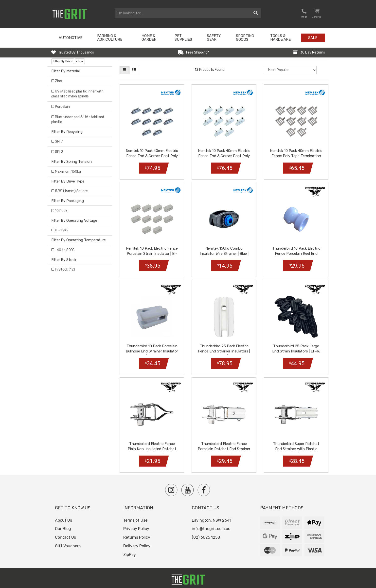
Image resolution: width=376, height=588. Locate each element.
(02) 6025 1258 (206, 527)
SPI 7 (59, 141)
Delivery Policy (137, 536)
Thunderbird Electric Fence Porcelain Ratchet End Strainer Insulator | (224, 438)
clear (80, 61)
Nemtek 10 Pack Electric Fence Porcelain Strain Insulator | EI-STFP (152, 248)
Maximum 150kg (68, 172)
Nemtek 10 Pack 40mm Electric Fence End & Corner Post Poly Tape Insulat (152, 153)
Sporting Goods (245, 38)
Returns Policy (137, 527)
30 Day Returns (313, 52)
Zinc (58, 81)
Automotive (71, 38)
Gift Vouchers (68, 536)
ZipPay (130, 544)
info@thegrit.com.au (211, 518)
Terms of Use (135, 510)
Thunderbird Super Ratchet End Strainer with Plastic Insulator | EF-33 (296, 438)
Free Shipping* (198, 52)
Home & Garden (149, 38)
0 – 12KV (62, 230)
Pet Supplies (183, 38)
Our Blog (63, 518)
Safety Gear (214, 38)
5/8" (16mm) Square (71, 191)
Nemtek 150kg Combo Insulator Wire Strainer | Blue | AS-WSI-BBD (224, 248)
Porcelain (62, 107)
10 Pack (61, 211)
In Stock (65, 269)
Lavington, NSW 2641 (212, 510)
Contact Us (65, 527)
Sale (313, 38)
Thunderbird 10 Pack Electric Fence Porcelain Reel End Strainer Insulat (296, 248)
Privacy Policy (136, 518)
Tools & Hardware (280, 38)
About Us (63, 510)
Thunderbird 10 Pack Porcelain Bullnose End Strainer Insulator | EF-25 (152, 343)
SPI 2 (59, 152)
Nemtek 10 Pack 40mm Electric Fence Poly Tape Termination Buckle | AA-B (296, 153)
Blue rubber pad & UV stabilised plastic (78, 119)
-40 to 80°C (65, 250)
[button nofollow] (304, 14)
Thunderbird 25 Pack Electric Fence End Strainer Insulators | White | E (224, 343)
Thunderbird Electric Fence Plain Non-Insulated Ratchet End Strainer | (152, 438)
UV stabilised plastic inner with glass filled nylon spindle (77, 94)
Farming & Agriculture (110, 38)
